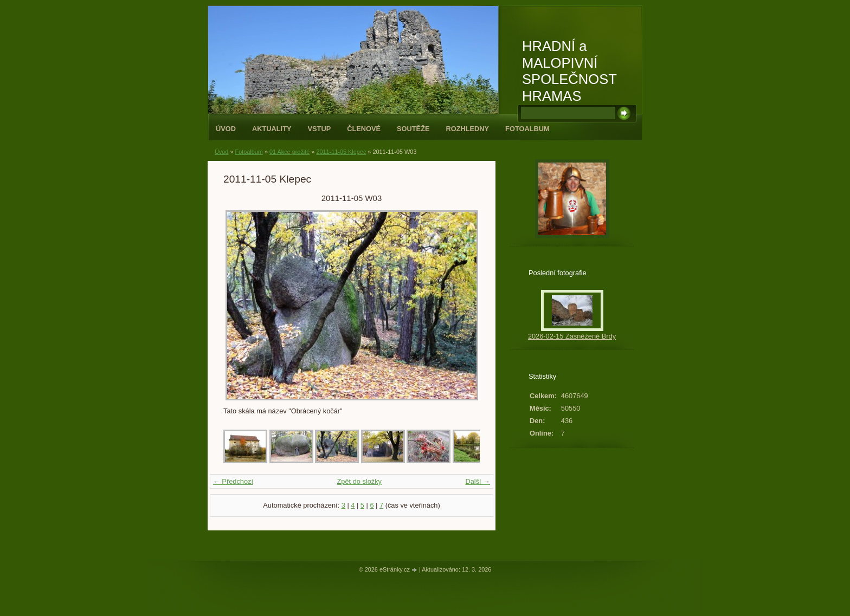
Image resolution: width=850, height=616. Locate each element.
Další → (478, 481)
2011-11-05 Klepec (341, 152)
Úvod (226, 129)
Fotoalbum (527, 129)
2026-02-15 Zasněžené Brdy (572, 336)
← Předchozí (233, 481)
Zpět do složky (359, 481)
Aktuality (272, 129)
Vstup (320, 129)
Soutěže (413, 129)
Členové (364, 129)
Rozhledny (467, 129)
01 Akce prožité (289, 152)
